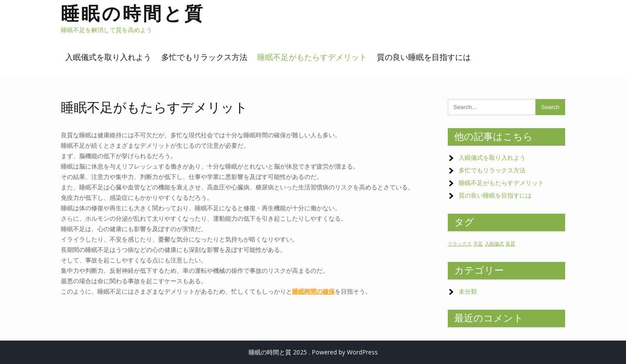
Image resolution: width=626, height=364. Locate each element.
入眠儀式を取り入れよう (108, 57)
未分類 (468, 291)
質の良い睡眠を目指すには (424, 57)
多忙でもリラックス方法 (204, 57)
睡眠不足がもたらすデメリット (312, 57)
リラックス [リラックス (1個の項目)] (460, 244)
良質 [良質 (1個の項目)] (510, 244)
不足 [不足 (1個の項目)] (478, 244)
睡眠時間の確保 (313, 291)
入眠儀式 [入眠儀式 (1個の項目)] (494, 244)
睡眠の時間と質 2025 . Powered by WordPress (313, 352)
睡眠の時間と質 (133, 13)
